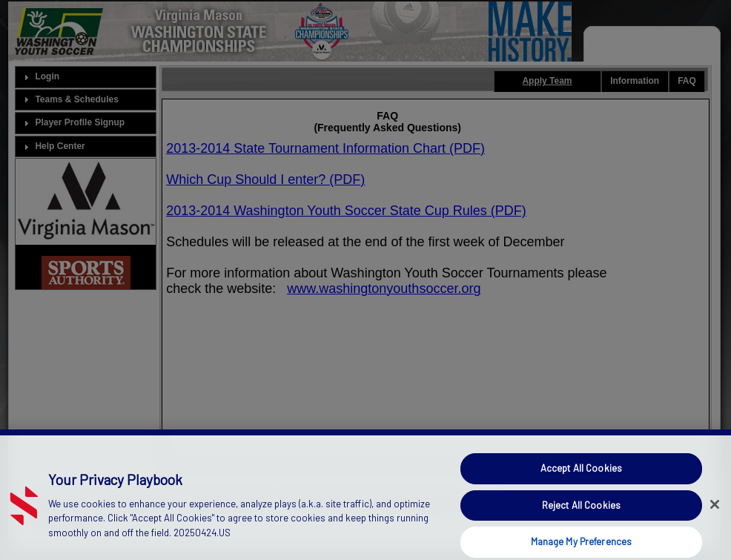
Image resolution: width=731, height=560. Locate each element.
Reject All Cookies (581, 514)
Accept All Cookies (581, 477)
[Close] (715, 513)
